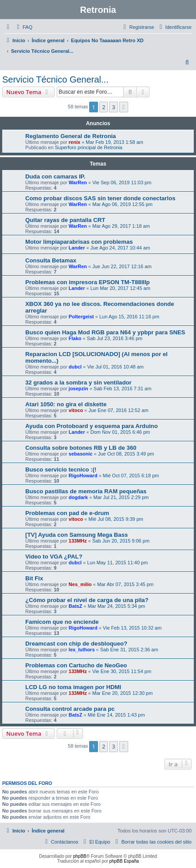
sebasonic (81, 454)
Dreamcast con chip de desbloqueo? (76, 644)
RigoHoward (83, 476)
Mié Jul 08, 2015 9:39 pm (116, 519)
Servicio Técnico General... (55, 79)
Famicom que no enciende (62, 622)
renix (74, 142)
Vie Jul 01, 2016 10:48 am (115, 367)
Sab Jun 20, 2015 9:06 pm (121, 541)
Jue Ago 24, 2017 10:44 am (120, 248)
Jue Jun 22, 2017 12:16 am (122, 266)
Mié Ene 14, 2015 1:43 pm (116, 715)
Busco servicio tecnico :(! (61, 470)
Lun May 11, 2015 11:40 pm (117, 563)
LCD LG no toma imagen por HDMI (73, 687)
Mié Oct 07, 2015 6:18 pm (131, 476)
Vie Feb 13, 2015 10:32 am (132, 628)
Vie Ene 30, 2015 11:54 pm (122, 671)
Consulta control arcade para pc (70, 709)
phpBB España (124, 861)
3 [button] (113, 107)
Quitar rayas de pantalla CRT (65, 220)
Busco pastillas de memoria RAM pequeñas (86, 491)
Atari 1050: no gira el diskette (66, 404)
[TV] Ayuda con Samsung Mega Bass (76, 535)
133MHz (78, 541)
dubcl (75, 367)
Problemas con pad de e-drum (67, 513)
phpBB (80, 856)
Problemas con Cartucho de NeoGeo (76, 665)
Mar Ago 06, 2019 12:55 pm (122, 204)
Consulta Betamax (51, 260)
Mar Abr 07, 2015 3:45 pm (125, 584)
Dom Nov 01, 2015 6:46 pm (120, 432)
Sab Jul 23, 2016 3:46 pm (115, 338)
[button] (124, 107)
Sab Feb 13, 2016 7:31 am (122, 388)
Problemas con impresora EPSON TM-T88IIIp (88, 282)
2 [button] (104, 107)
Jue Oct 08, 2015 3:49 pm (126, 454)
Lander (77, 248)
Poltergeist (81, 317)
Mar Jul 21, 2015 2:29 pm (121, 497)
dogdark (78, 497)
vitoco (76, 410)
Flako (75, 338)
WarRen (78, 182)
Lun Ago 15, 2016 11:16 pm (129, 317)
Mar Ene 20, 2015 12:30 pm (122, 693)
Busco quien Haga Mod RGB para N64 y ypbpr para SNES (105, 332)
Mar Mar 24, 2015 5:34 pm (117, 606)
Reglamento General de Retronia (71, 136)
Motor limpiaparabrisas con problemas (79, 242)
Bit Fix (34, 578)
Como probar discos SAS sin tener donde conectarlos (100, 198)
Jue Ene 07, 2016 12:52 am (118, 410)
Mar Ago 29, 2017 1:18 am (121, 226)
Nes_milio (80, 584)
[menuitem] (24, 27)
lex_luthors (82, 650)
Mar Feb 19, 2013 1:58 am (114, 142)
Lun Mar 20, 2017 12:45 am (120, 288)
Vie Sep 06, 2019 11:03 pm (122, 182)
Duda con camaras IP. (55, 176)
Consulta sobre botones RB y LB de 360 (81, 448)
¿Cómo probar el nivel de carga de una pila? (87, 600)
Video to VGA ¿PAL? (54, 557)
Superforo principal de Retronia (89, 147)
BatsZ (76, 606)
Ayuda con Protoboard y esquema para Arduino (92, 426)
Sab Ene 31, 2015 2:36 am (129, 650)
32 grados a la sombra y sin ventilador (78, 382)
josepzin (78, 388)
